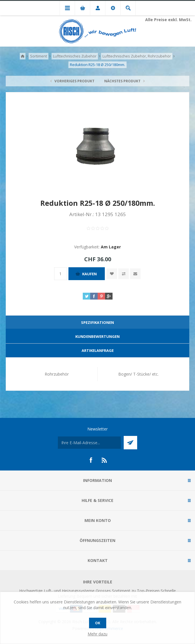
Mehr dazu (97, 634)
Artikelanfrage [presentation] (98, 350)
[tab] (97, 323)
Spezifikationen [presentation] (97, 322)
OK (98, 623)
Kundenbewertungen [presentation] (97, 336)
